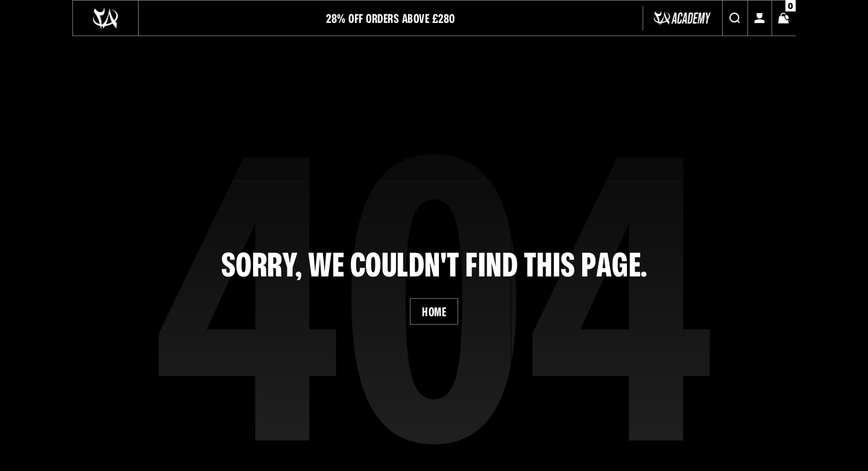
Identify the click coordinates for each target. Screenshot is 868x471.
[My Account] (759, 18)
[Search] (735, 18)
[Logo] (105, 18)
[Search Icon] (735, 18)
